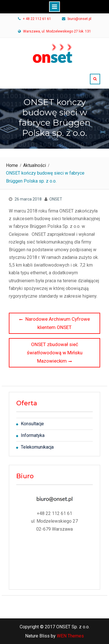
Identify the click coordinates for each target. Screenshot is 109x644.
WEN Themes (70, 636)
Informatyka (33, 435)
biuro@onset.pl (79, 19)
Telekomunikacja (37, 447)
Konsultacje (32, 424)
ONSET (56, 199)
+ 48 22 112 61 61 (37, 19)
